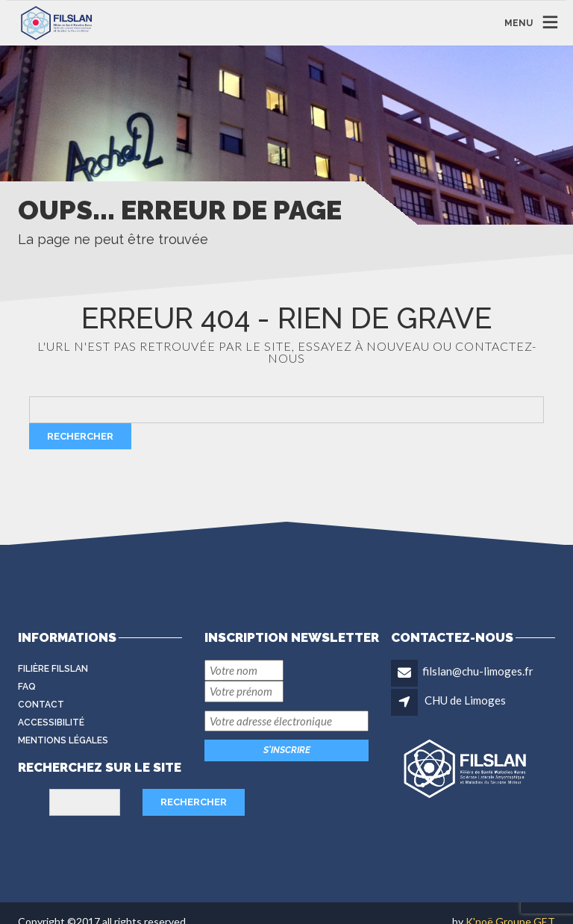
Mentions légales (63, 740)
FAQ (27, 687)
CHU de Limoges (465, 700)
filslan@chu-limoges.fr (478, 671)
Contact (41, 705)
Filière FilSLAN (53, 669)
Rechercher (80, 436)
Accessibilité (51, 722)
